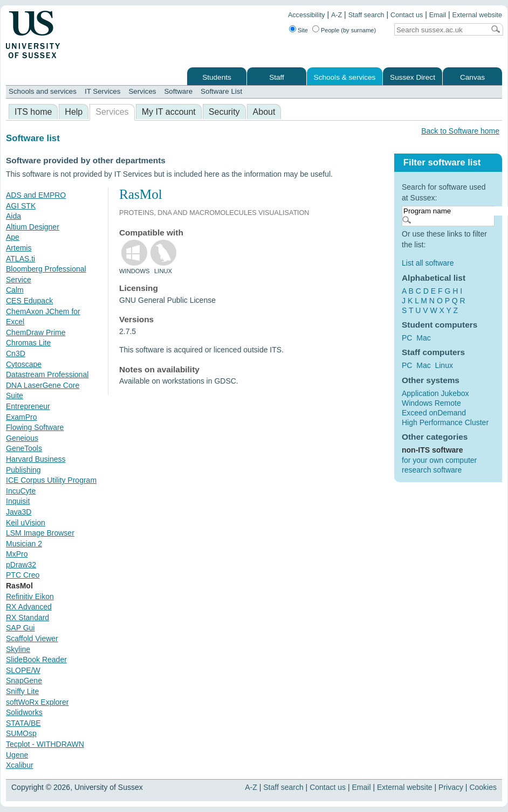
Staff (277, 77)
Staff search (366, 15)
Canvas (472, 77)
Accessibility (307, 15)
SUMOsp (21, 733)
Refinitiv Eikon (30, 596)
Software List (221, 91)
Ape (13, 237)
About (264, 112)
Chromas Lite (28, 343)
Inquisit (18, 501)
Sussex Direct (413, 77)
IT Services (102, 91)
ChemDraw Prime (36, 332)
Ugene (17, 755)
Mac (423, 338)
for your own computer (439, 460)
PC (407, 338)
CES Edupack (29, 301)
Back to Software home (460, 131)
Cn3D (16, 353)
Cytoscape (24, 364)
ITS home (33, 112)
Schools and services (43, 91)
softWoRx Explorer (37, 702)
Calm (15, 290)
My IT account (169, 112)
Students (217, 77)
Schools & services (345, 77)
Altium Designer (33, 227)
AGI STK (21, 206)
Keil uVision (26, 523)
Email (438, 15)
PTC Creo (23, 575)
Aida (13, 216)
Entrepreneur (28, 406)
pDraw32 (21, 565)
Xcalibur (20, 765)
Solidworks (24, 712)
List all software (428, 263)
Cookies (483, 787)
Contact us (407, 15)
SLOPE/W (23, 670)
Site (303, 30)
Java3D (19, 512)
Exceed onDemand (434, 413)
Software (178, 91)
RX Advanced (29, 607)
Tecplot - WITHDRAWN (45, 744)
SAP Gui (20, 628)
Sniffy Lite (22, 691)
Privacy (451, 787)
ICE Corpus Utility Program (51, 480)
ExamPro (22, 417)
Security (224, 112)
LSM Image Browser (40, 533)
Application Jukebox (435, 393)
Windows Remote (431, 403)
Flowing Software (35, 427)
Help (74, 112)
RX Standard (28, 617)
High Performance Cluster (445, 422)
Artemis (19, 248)
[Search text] (440, 30)
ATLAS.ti (20, 259)
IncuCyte (21, 491)
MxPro (17, 554)
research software (432, 470)
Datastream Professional (47, 374)
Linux (444, 365)
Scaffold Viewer (32, 639)
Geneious (22, 438)
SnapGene (24, 681)
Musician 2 (24, 544)
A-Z (337, 15)
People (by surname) (348, 30)
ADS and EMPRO (36, 195)
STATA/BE (23, 723)
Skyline (18, 649)
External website (477, 15)
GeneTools (24, 448)
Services (142, 91)
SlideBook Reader (36, 660)
